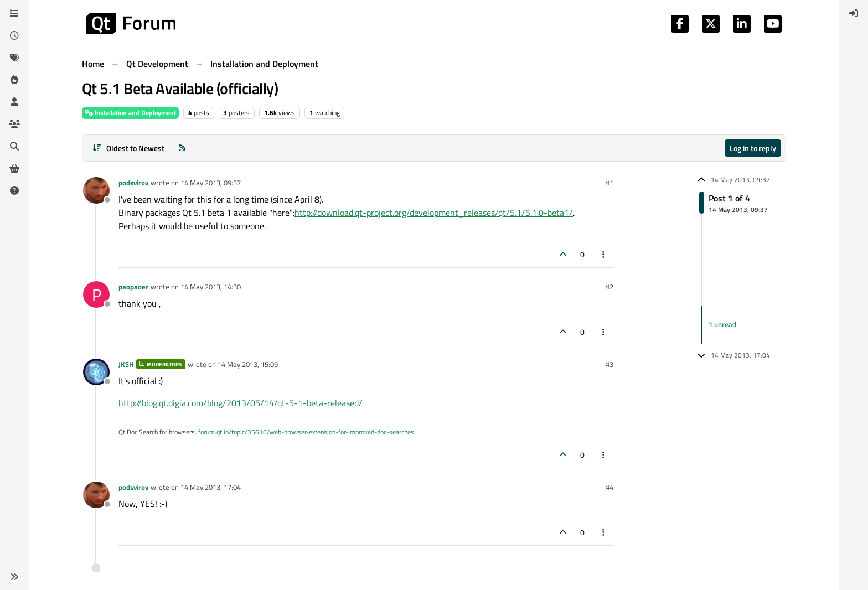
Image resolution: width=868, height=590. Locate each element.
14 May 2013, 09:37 (211, 183)
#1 (609, 183)
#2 (609, 287)
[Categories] (14, 13)
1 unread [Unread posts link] (722, 324)
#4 (609, 487)
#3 (609, 364)
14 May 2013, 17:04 (211, 487)
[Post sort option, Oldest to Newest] (128, 148)
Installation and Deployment (130, 113)
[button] (14, 577)
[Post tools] (604, 254)
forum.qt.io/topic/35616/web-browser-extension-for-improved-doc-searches (306, 432)
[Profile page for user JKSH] (96, 372)
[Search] (14, 146)
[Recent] (14, 35)
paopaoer (133, 287)
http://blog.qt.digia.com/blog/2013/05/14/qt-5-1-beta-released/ (241, 403)
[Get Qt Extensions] (14, 168)
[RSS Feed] (182, 148)
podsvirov (133, 183)
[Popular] (14, 80)
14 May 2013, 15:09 (248, 364)
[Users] (14, 102)
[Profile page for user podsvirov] (96, 190)
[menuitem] (854, 13)
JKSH (126, 364)
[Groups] (14, 124)
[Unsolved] (14, 190)
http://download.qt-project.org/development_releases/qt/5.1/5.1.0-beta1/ (434, 213)
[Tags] (14, 58)
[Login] (854, 13)
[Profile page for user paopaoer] (96, 294)
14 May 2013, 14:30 (211, 287)
